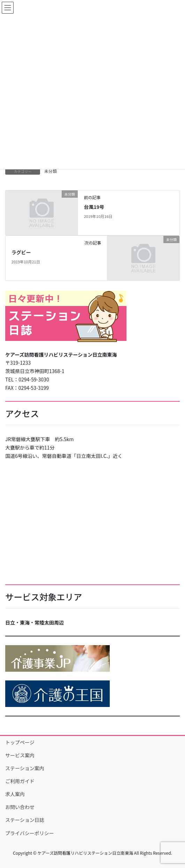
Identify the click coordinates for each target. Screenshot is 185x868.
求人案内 (15, 794)
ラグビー (21, 252)
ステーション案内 (25, 768)
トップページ (20, 742)
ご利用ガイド (20, 781)
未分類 (51, 171)
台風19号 (94, 207)
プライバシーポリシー (30, 833)
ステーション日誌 (25, 820)
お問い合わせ (20, 807)
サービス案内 (20, 755)
